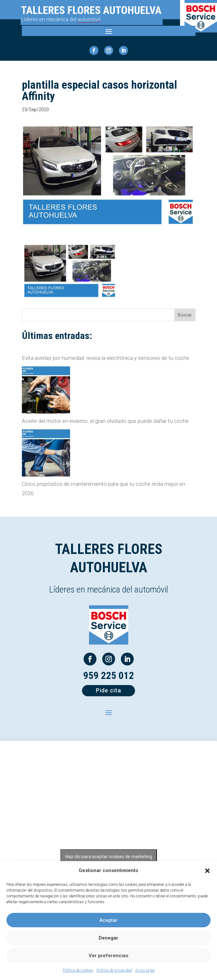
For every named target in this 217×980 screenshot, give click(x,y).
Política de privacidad (114, 970)
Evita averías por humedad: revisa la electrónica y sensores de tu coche (106, 358)
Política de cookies (78, 970)
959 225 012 (109, 676)
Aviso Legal (145, 970)
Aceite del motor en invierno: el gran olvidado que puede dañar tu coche (105, 421)
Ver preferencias (108, 956)
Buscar (185, 315)
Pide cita (108, 690)
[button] (207, 871)
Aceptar (108, 920)
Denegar (108, 938)
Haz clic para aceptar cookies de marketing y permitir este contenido (109, 860)
